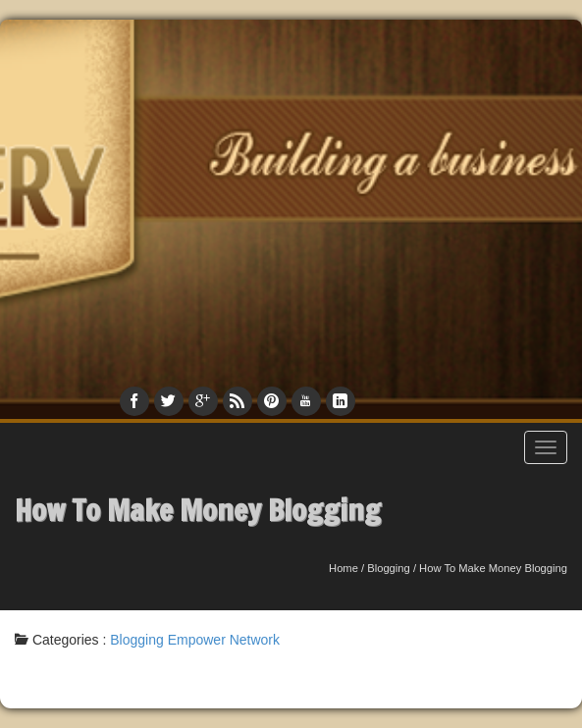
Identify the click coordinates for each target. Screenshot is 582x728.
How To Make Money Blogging (198, 510)
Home (344, 568)
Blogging (389, 568)
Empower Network (224, 640)
